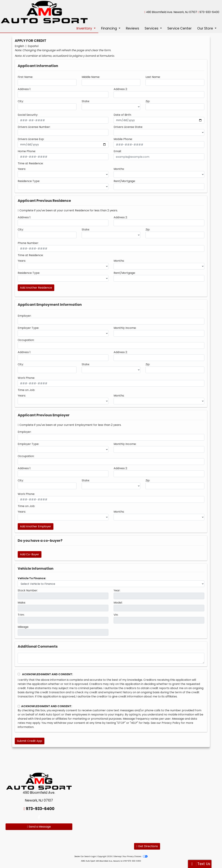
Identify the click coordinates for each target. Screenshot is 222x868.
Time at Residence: (31, 163)
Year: (117, 590)
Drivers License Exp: (31, 139)
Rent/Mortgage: (125, 181)
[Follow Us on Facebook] (39, 818)
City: (21, 101)
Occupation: (26, 340)
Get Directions (147, 846)
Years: (22, 169)
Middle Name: (91, 77)
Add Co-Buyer (30, 554)
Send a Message (39, 827)
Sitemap (117, 856)
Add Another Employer (36, 526)
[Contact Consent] (19, 706)
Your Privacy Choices (135, 856)
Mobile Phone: (123, 139)
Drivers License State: (128, 127)
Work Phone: (26, 378)
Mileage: (23, 627)
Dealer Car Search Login (85, 856)
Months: (119, 169)
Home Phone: (27, 151)
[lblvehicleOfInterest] (111, 584)
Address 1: (24, 89)
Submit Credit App (30, 741)
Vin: (116, 615)
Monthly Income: (125, 328)
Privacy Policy (171, 723)
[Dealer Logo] (44, 12)
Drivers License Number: (34, 127)
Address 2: (121, 89)
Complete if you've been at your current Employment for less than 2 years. (70, 425)
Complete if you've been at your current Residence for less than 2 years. (68, 210)
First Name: (25, 77)
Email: (118, 151)
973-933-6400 (209, 12)
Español (33, 46)
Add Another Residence (36, 288)
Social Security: (28, 115)
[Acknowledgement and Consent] (19, 674)
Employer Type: (28, 328)
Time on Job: (26, 390)
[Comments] (111, 658)
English (19, 46)
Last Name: (153, 77)
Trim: (21, 615)
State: (86, 101)
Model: (118, 603)
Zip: (148, 101)
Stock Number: (28, 590)
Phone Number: (28, 243)
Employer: (25, 316)
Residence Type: (29, 181)
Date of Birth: (123, 115)
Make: (22, 603)
